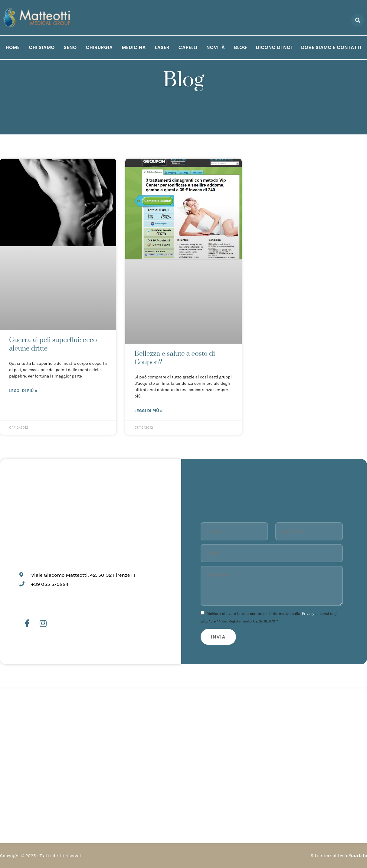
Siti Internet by (339, 855)
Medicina (134, 47)
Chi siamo (42, 47)
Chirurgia (99, 47)
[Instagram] (43, 624)
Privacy (308, 614)
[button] (358, 20)
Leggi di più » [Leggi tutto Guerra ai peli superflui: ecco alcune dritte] (23, 391)
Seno (70, 47)
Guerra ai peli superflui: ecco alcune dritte (53, 344)
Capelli (188, 47)
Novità (216, 47)
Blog (240, 47)
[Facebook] (27, 624)
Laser (162, 47)
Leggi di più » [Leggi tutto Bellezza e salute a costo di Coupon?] (149, 411)
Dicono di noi (274, 47)
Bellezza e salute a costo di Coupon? (175, 358)
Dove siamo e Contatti (331, 47)
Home (13, 47)
